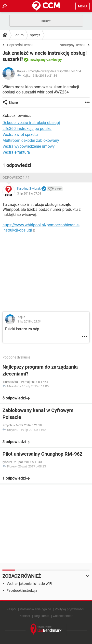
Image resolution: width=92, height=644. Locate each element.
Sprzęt (35, 35)
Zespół (11, 609)
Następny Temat (72, 45)
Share (13, 103)
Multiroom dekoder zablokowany (31, 140)
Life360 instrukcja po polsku (27, 129)
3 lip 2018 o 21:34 (45, 76)
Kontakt (25, 616)
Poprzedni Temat (20, 45)
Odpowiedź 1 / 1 (16, 178)
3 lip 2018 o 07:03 (29, 193)
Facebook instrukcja (22, 590)
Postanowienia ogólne (35, 609)
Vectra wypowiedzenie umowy (29, 146)
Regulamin (41, 616)
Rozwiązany (37, 60)
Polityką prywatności (69, 609)
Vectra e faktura (16, 152)
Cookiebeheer (63, 616)
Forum (19, 35)
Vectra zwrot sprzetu (20, 134)
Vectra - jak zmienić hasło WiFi (29, 584)
